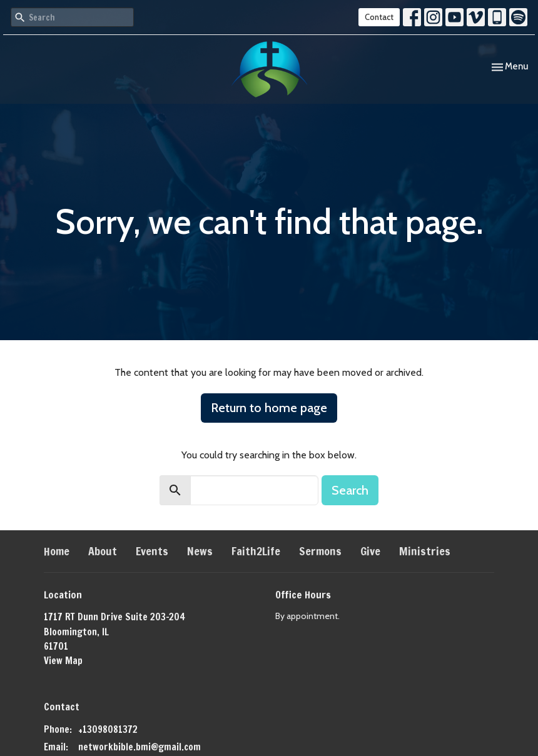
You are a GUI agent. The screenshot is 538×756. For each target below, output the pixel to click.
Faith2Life (256, 551)
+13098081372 (108, 729)
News (200, 551)
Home (57, 551)
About (103, 551)
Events (152, 551)
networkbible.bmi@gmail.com (140, 747)
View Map (63, 661)
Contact (379, 17)
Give (370, 551)
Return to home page (269, 408)
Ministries (425, 551)
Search (350, 490)
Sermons (320, 551)
